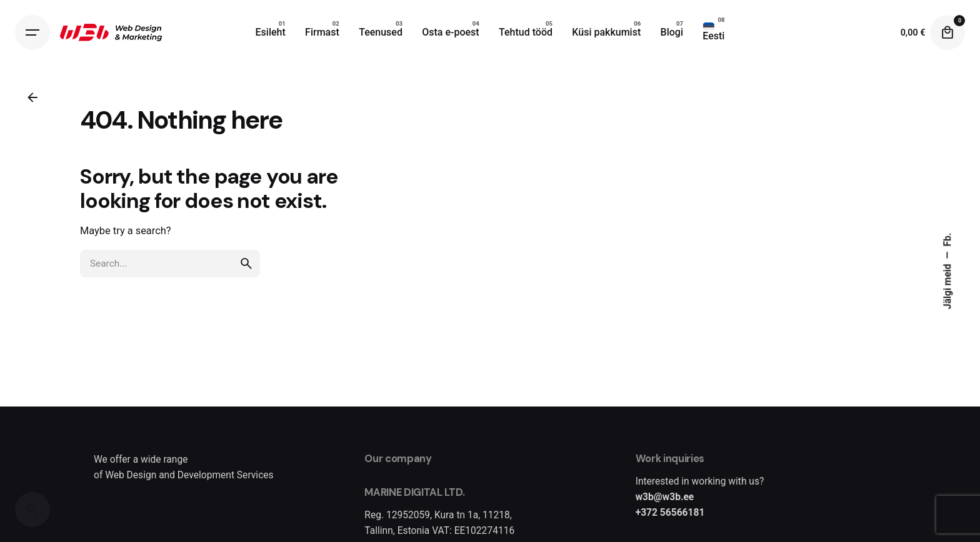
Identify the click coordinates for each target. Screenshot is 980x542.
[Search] (32, 510)
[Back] (32, 97)
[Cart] (947, 32)
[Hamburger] (32, 32)
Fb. (948, 240)
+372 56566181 (670, 513)
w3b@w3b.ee (665, 497)
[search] (246, 264)
